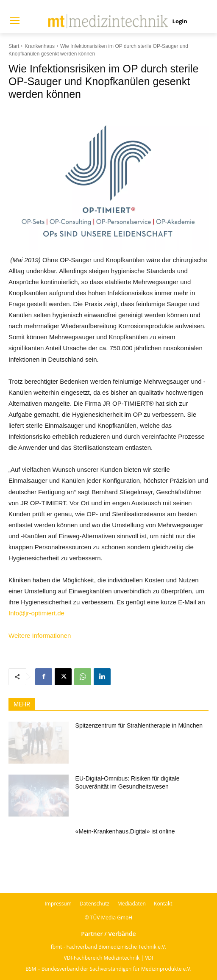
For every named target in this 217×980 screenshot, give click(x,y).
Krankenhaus (40, 46)
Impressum (58, 904)
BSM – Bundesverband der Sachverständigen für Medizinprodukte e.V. (108, 969)
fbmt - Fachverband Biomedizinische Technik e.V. (109, 947)
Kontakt (163, 904)
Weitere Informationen (40, 635)
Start (14, 46)
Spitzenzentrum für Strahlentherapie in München (139, 725)
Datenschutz (95, 904)
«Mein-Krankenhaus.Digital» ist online (125, 831)
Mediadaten (132, 904)
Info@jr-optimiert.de (36, 613)
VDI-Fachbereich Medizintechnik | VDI (109, 958)
